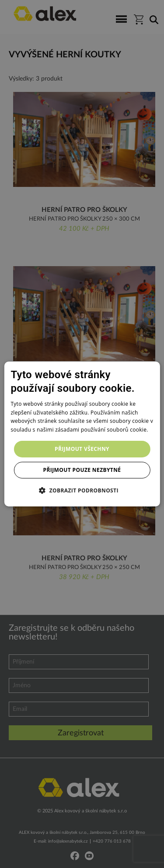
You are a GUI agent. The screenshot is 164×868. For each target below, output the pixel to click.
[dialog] (82, 434)
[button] (82, 490)
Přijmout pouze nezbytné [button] (82, 470)
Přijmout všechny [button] (82, 449)
